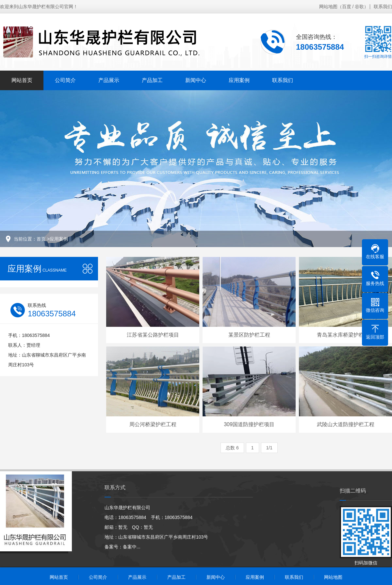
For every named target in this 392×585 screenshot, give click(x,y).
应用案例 (239, 80)
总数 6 (232, 448)
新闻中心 (196, 80)
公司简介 (65, 80)
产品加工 (152, 80)
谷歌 (359, 7)
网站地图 (328, 7)
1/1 (269, 448)
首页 (41, 239)
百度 (347, 7)
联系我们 (383, 7)
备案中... (132, 547)
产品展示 (109, 80)
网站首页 (22, 80)
